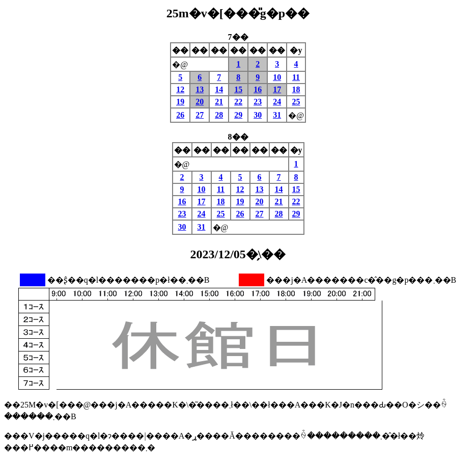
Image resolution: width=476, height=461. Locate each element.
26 (180, 115)
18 (296, 89)
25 (296, 102)
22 (238, 102)
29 (238, 115)
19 (180, 102)
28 (219, 115)
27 (200, 115)
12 (180, 89)
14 (219, 89)
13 (200, 89)
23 (258, 102)
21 (219, 102)
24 (277, 102)
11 (296, 77)
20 (200, 102)
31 (277, 115)
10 (277, 77)
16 (258, 89)
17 (277, 89)
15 (238, 89)
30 (258, 115)
